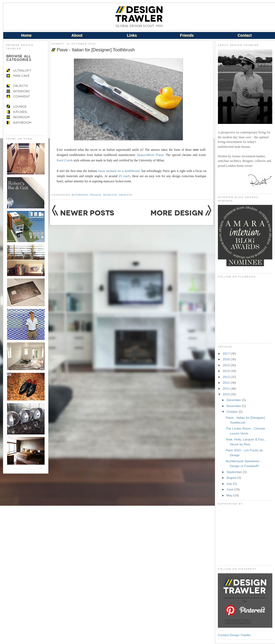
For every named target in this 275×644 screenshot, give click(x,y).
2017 (227, 353)
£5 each (124, 176)
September (235, 472)
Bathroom (80, 195)
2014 (227, 371)
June (231, 489)
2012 (227, 382)
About (77, 35)
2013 (227, 377)
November (234, 406)
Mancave (110, 195)
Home (26, 35)
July (230, 484)
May (230, 495)
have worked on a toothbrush (119, 171)
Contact (245, 35)
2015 (227, 365)
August (232, 478)
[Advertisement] (245, 535)
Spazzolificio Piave (150, 155)
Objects (125, 195)
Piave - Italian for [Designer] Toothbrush (96, 50)
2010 (227, 394)
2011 (227, 388)
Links (132, 35)
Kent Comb (65, 160)
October (233, 412)
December (234, 400)
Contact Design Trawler (234, 635)
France (96, 195)
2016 (227, 359)
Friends (187, 35)
